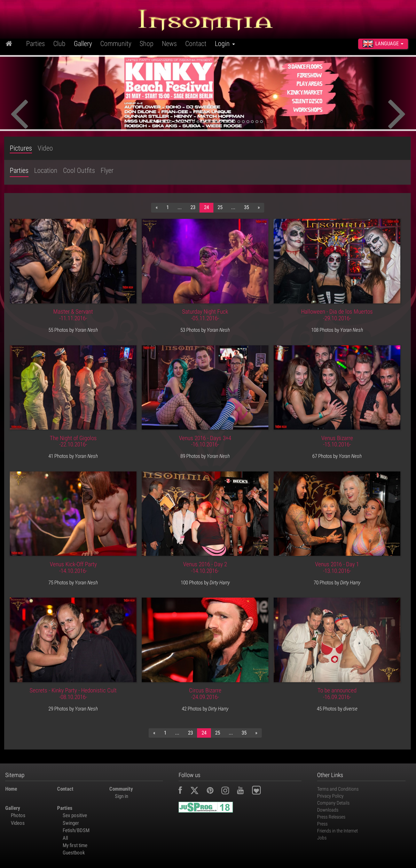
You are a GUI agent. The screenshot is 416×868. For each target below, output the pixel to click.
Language (383, 44)
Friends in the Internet (337, 831)
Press (322, 824)
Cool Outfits (79, 170)
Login (225, 44)
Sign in (121, 796)
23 (193, 207)
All (65, 838)
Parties (36, 44)
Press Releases (331, 817)
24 (206, 207)
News (169, 44)
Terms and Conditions (338, 789)
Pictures (21, 148)
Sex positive (75, 815)
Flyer (107, 170)
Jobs (322, 838)
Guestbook (74, 853)
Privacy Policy (330, 796)
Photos (18, 815)
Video (45, 148)
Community (116, 44)
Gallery (83, 44)
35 (246, 207)
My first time (75, 845)
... (180, 207)
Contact (196, 44)
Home (11, 789)
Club (59, 44)
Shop (147, 44)
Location (46, 170)
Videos (18, 823)
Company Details (333, 803)
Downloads (328, 810)
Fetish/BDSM (76, 830)
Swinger (71, 823)
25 (220, 207)
